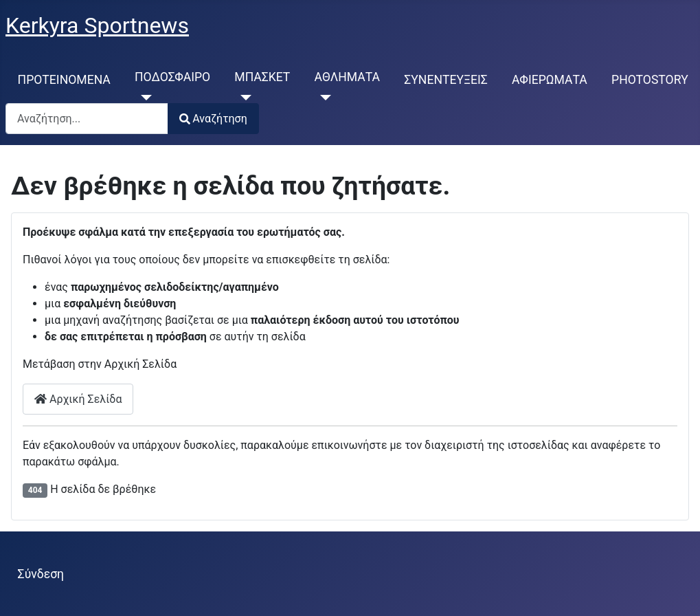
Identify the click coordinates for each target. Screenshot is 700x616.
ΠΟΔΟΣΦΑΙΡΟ (172, 77)
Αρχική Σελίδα (78, 399)
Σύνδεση (41, 574)
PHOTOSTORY (650, 80)
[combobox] (87, 119)
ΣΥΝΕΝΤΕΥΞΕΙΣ (446, 80)
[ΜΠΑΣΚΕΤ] (243, 98)
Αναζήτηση (213, 119)
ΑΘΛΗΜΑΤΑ (348, 77)
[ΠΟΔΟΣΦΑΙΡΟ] (143, 98)
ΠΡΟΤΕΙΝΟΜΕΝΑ (64, 80)
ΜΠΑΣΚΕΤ (262, 77)
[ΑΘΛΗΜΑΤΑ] (323, 98)
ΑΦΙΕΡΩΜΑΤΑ (550, 80)
